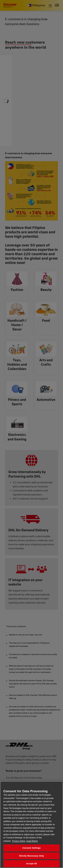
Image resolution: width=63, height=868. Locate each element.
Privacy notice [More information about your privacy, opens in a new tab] (19, 841)
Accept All (31, 864)
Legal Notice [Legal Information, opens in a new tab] (32, 841)
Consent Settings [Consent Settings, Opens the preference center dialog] (32, 848)
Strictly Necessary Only (31, 856)
